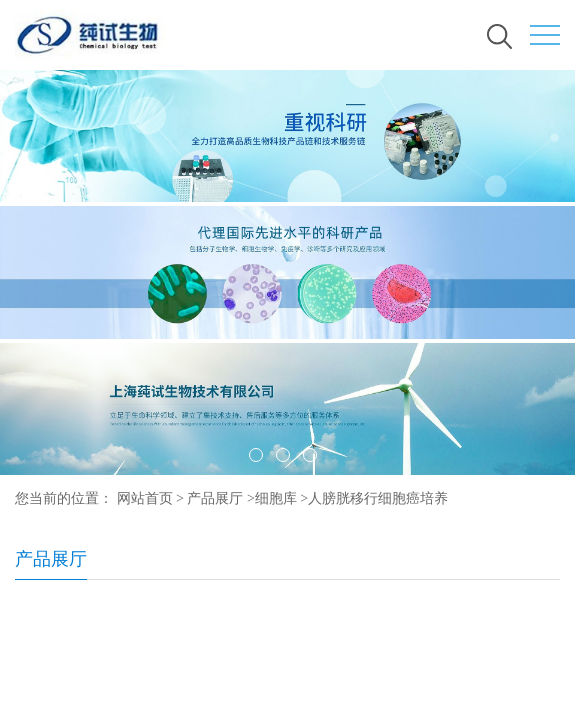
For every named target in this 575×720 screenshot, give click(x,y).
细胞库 (276, 498)
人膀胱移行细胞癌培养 (378, 498)
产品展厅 (215, 498)
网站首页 (145, 498)
